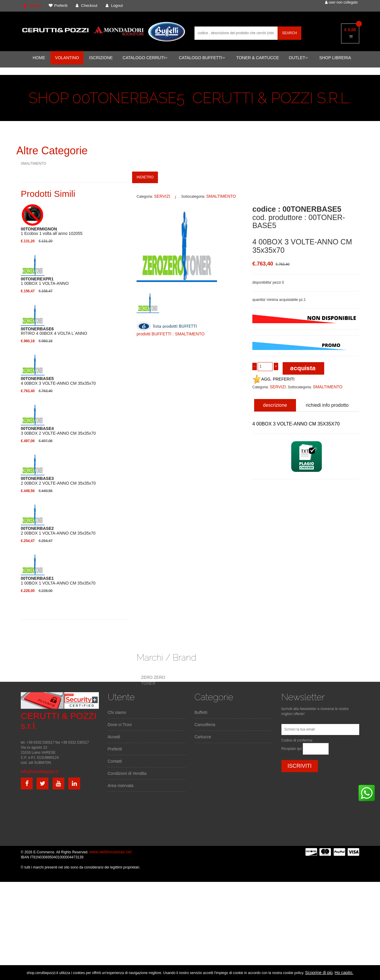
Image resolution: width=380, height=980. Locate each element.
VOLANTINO (67, 58)
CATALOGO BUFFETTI (202, 58)
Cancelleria (205, 725)
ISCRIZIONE (101, 58)
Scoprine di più (319, 973)
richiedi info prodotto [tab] (327, 405)
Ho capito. (344, 973)
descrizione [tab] (275, 405)
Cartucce (203, 737)
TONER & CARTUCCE (258, 58)
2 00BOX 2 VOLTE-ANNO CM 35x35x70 (58, 481)
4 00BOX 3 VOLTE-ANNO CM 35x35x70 (58, 381)
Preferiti (115, 749)
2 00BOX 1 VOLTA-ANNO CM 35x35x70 (58, 531)
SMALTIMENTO (34, 164)
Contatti (115, 761)
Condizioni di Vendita (127, 773)
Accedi (114, 737)
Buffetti (201, 712)
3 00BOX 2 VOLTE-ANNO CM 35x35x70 (58, 431)
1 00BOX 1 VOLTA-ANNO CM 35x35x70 (58, 581)
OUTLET (298, 58)
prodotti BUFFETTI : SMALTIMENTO (171, 334)
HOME (39, 58)
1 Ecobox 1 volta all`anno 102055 (52, 231)
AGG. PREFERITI (273, 379)
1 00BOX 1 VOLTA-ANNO (45, 281)
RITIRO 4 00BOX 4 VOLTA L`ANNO (54, 331)
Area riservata (121, 786)
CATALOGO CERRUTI (145, 58)
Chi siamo (117, 712)
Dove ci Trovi (120, 725)
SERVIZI (162, 196)
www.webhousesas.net (110, 852)
